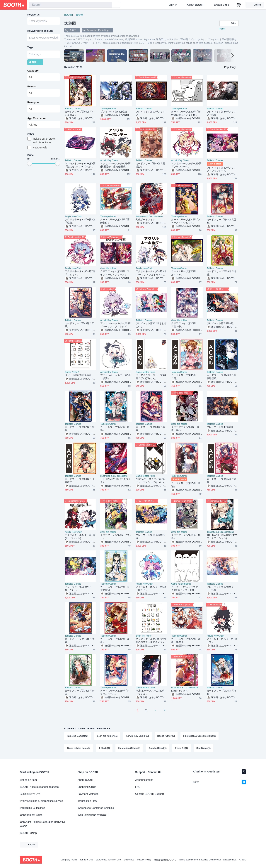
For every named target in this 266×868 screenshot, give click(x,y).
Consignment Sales (31, 815)
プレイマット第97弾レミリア (150, 113)
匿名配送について (30, 794)
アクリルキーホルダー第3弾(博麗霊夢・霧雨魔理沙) (115, 165)
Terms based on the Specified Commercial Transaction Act (208, 860)
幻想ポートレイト (145, 220)
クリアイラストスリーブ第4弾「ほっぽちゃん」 (151, 377)
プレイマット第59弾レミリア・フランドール (221, 169)
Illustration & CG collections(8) (199, 736)
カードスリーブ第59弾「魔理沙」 (150, 165)
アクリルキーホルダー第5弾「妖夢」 (115, 377)
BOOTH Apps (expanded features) (40, 787)
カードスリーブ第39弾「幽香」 (221, 273)
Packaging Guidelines (32, 808)
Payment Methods (88, 794)
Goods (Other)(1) (158, 748)
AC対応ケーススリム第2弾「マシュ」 (150, 692)
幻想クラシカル (180, 691)
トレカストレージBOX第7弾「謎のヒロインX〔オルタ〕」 (80, 165)
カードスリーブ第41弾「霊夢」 (115, 640)
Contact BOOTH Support (150, 794)
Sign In (173, 5)
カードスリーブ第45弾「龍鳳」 (221, 481)
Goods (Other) (72, 372)
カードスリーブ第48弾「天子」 (80, 325)
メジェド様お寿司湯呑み (78, 375)
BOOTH (69, 15)
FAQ (138, 787)
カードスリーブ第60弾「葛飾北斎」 (115, 221)
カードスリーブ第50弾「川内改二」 (80, 481)
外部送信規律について (165, 860)
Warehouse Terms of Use (108, 860)
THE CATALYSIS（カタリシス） (116, 481)
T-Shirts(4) (104, 748)
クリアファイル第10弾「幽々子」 (183, 325)
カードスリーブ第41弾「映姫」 (80, 640)
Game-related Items (146, 372)
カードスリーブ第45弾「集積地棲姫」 (221, 377)
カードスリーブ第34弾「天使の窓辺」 (115, 588)
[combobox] (70, 5)
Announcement (144, 780)
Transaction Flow (87, 801)
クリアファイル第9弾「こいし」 (115, 537)
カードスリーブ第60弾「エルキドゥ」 (186, 273)
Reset (222, 29)
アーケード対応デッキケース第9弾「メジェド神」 (186, 588)
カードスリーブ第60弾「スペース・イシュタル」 (186, 221)
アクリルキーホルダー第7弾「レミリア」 (80, 273)
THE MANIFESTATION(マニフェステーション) (222, 537)
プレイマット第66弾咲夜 (114, 112)
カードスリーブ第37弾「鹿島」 (115, 429)
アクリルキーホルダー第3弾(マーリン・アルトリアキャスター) (151, 273)
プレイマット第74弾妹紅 (220, 323)
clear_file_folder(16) (107, 736)
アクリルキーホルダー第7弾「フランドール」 (186, 165)
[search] (108, 5)
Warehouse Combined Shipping (96, 808)
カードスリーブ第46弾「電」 (183, 377)
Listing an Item (28, 780)
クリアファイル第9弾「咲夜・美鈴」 (185, 429)
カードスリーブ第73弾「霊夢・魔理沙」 (186, 640)
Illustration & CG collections (149, 216)
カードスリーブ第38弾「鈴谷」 (80, 692)
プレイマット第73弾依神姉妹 (150, 537)
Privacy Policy (144, 860)
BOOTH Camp (28, 833)
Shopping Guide (87, 787)
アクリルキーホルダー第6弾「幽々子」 (151, 588)
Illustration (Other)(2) (129, 748)
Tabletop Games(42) (78, 736)
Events (32, 86)
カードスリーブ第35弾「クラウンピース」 (115, 692)
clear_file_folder (108, 268)
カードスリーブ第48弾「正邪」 (221, 221)
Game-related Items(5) (79, 748)
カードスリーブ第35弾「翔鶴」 (221, 692)
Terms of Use (86, 860)
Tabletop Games (73, 109)
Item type (33, 102)
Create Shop (221, 5)
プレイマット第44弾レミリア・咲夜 (221, 113)
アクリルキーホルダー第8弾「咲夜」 (80, 221)
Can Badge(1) (203, 748)
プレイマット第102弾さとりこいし (151, 325)
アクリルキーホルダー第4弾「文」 (222, 640)
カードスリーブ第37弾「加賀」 (80, 429)
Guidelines (129, 860)
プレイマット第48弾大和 (220, 427)
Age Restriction (37, 118)
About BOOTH (196, 5)
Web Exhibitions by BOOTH (93, 815)
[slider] (30, 163)
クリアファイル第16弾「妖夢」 (186, 537)
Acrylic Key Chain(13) (137, 736)
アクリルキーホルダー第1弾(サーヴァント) (80, 537)
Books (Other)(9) (166, 736)
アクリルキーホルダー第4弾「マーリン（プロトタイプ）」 (115, 325)
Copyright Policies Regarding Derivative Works (43, 824)
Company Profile (69, 860)
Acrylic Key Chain (109, 160)
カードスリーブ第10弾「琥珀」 (186, 485)
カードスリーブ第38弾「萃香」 (150, 429)
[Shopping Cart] (239, 5)
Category (33, 71)
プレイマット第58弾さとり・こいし (78, 588)
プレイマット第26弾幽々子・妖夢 (220, 588)
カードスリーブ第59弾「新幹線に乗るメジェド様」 (186, 113)
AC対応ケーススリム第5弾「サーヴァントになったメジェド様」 (150, 481)
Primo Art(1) (181, 748)
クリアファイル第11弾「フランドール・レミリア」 (115, 273)
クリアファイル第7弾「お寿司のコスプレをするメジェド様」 (151, 641)
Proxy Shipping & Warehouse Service (41, 801)
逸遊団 (80, 15)
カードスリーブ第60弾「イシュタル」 (80, 113)
